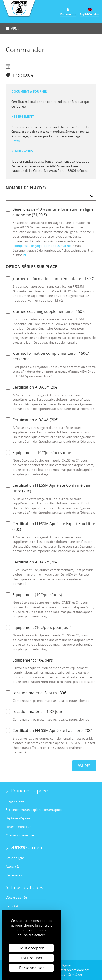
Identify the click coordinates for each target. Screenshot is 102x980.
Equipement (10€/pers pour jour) (38, 627)
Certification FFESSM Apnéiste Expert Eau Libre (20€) (50, 526)
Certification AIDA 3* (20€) (32, 387)
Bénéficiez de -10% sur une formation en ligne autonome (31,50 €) (50, 212)
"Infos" (16, 141)
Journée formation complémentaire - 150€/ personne (47, 356)
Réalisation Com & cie (67, 975)
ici (24, 255)
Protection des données (73, 970)
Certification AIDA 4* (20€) (32, 420)
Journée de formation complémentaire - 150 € (50, 279)
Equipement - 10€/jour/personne (38, 452)
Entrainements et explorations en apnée (34, 810)
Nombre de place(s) (26, 188)
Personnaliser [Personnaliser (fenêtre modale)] (32, 968)
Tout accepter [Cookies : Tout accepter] (31, 948)
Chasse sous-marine (20, 835)
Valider (84, 766)
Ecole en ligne (15, 858)
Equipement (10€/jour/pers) (34, 595)
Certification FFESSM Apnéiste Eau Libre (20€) (49, 730)
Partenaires (14, 875)
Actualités (13, 867)
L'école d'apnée (16, 898)
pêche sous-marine (57, 246)
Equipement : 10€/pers (29, 660)
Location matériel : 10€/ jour (34, 711)
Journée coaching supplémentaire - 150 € (45, 311)
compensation (24, 246)
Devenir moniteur (18, 827)
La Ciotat (12, 906)
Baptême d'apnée (18, 818)
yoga (39, 246)
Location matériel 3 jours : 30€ (36, 693)
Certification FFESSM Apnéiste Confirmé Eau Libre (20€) (48, 488)
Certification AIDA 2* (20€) (32, 562)
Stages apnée (15, 801)
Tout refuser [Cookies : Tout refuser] (32, 958)
